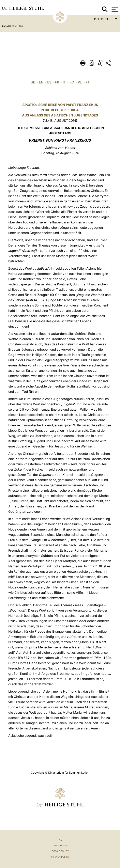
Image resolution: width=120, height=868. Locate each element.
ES (49, 82)
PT (88, 82)
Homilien (10, 26)
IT (64, 82)
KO (72, 82)
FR (57, 82)
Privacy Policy (60, 857)
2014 (21, 26)
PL (80, 82)
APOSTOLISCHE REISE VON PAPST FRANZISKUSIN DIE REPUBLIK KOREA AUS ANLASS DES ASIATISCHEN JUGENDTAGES (60, 110)
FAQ (60, 840)
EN (41, 82)
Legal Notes (60, 846)
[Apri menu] (114, 9)
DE (33, 82)
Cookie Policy (60, 851)
